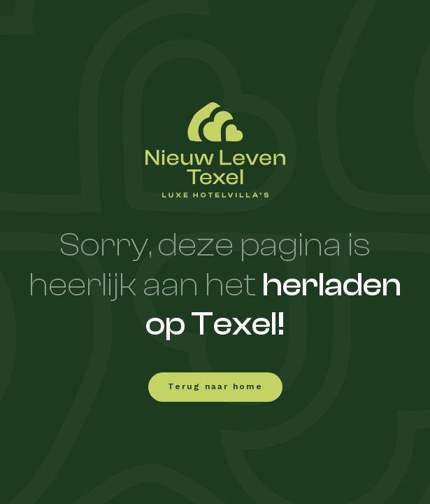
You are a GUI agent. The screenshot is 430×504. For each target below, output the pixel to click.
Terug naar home (215, 387)
